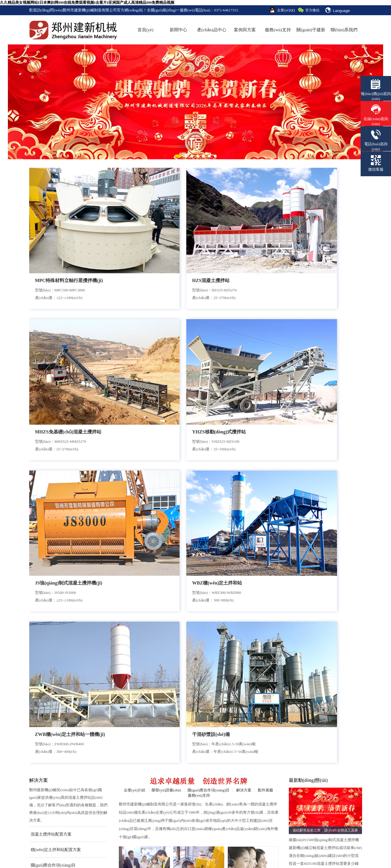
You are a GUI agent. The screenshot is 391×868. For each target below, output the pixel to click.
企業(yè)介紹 (134, 386)
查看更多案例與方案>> (48, 476)
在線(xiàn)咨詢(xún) (329, 787)
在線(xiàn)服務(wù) (253, 488)
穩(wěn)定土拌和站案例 (163, 799)
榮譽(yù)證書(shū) (166, 386)
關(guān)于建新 (311, 30)
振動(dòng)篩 (86, 853)
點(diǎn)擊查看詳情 (44, 600)
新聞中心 (178, 30)
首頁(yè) (145, 30)
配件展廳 (265, 386)
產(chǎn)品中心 (212, 30)
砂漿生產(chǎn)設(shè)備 (107, 799)
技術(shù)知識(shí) (215, 799)
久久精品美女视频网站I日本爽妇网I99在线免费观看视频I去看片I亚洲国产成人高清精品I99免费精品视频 (87, 2)
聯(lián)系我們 (344, 30)
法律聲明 (320, 811)
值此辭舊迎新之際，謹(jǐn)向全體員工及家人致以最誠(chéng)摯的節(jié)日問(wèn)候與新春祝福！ (325, 427)
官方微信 (312, 10)
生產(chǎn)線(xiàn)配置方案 (167, 775)
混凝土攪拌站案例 (159, 787)
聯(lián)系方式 (324, 775)
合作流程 (145, 488)
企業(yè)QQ (286, 10)
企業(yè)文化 (41, 799)
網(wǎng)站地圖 (326, 799)
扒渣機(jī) (62, 853)
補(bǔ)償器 (170, 853)
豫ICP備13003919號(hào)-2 (172, 835)
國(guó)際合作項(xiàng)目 (53, 461)
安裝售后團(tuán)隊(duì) (199, 488)
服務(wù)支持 (278, 30)
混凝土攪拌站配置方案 (51, 430)
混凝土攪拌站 (98, 775)
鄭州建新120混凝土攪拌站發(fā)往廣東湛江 (323, 676)
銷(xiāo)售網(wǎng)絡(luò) (279, 811)
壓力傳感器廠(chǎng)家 (136, 853)
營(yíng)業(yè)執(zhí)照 (219, 811)
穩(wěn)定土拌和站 (103, 787)
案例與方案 (245, 30)
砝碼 (107, 853)
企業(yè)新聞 (210, 775)
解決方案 (244, 386)
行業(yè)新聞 (210, 787)
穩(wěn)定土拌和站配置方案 (56, 446)
